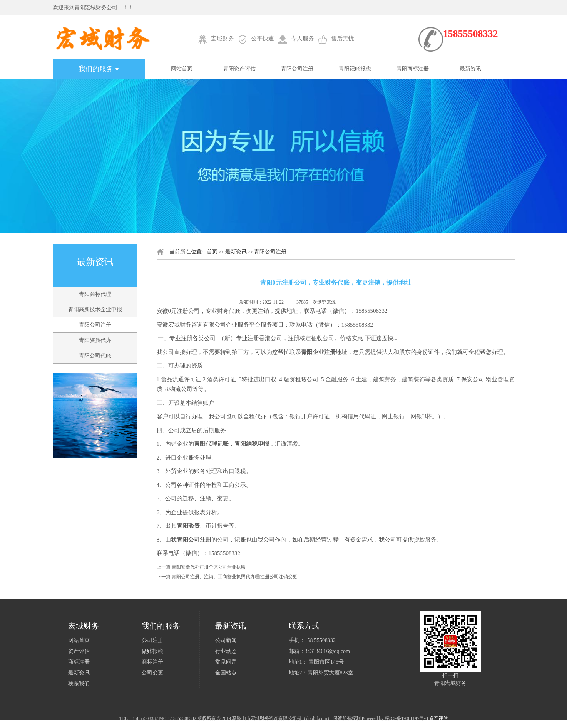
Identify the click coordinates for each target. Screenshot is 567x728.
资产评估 (79, 651)
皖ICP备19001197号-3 (406, 718)
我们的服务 (99, 69)
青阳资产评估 (239, 69)
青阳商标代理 (95, 294)
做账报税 (152, 651)
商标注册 (79, 662)
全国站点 (226, 673)
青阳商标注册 (413, 69)
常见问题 (226, 662)
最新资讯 (470, 69)
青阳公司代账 (95, 356)
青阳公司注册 (297, 69)
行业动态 (226, 651)
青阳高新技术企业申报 (95, 309)
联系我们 (79, 684)
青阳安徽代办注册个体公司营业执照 (209, 567)
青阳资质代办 (95, 340)
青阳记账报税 (355, 69)
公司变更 (152, 673)
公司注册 (152, 640)
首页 (212, 252)
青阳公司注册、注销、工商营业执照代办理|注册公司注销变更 (234, 577)
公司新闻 (226, 640)
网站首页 (182, 69)
